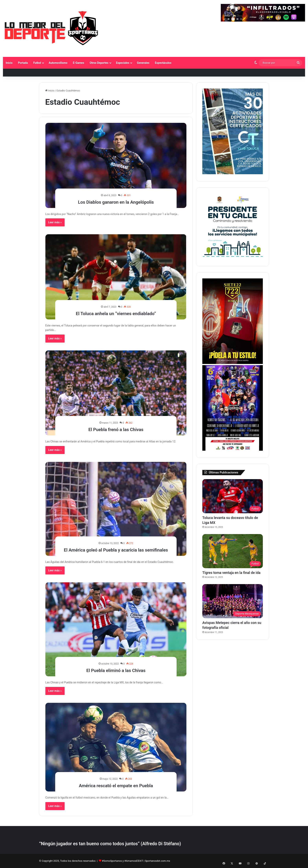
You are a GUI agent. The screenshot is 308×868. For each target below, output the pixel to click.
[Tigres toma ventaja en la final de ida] (233, 551)
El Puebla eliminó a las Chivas (116, 670)
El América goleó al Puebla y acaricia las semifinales (116, 546)
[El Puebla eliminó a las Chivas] (116, 629)
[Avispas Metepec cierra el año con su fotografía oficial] (233, 601)
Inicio (9, 63)
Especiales (123, 63)
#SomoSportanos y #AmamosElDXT (122, 861)
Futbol (37, 63)
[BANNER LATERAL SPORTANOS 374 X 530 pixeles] (233, 450)
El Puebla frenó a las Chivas (116, 429)
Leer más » (55, 222)
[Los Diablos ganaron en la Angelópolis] (116, 165)
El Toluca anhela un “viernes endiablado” (116, 313)
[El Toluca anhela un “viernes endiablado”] (116, 277)
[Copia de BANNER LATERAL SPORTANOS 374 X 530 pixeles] (233, 363)
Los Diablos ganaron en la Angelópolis (116, 202)
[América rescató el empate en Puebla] (116, 747)
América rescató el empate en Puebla (116, 785)
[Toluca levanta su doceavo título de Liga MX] (233, 496)
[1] (233, 173)
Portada (23, 63)
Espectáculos (163, 63)
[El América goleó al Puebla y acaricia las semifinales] (116, 509)
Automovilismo (58, 63)
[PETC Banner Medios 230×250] (233, 258)
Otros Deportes (99, 63)
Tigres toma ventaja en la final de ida (231, 573)
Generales (143, 63)
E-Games (78, 63)
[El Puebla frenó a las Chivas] (116, 393)
